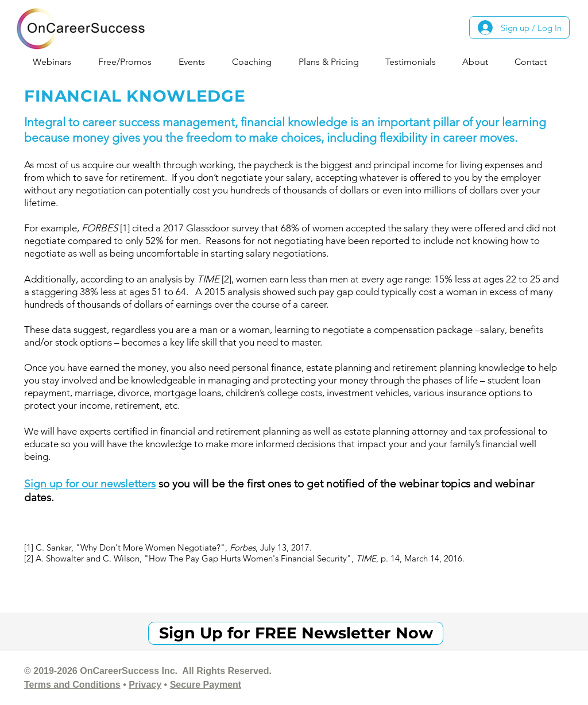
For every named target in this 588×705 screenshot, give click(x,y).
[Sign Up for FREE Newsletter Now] (296, 633)
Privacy (145, 685)
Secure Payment (206, 685)
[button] (57, 62)
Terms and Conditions (72, 685)
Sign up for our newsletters (90, 484)
